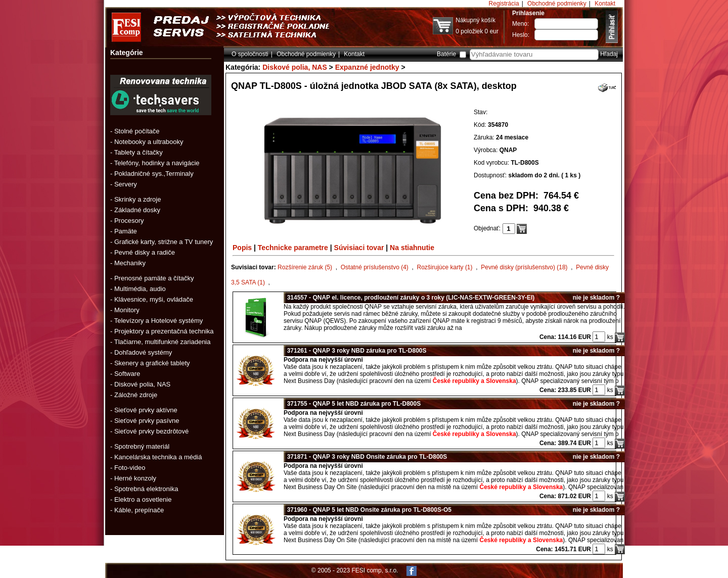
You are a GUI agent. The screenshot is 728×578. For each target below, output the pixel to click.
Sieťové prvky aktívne (146, 410)
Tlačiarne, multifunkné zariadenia (163, 342)
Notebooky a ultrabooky (149, 142)
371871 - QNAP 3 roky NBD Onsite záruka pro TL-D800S (365, 457)
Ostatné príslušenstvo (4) (375, 267)
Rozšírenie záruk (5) (305, 267)
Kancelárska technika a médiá (158, 457)
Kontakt (605, 4)
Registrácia (504, 4)
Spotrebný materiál (142, 446)
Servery (126, 184)
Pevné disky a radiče (145, 252)
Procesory (129, 221)
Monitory (127, 310)
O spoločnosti (250, 54)
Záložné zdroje (136, 395)
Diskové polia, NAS (142, 384)
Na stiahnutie (412, 248)
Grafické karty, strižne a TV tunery (164, 242)
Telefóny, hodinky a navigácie (157, 163)
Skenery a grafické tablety (152, 363)
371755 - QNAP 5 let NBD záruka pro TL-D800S (352, 404)
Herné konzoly (135, 478)
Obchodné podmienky (557, 4)
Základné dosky (137, 210)
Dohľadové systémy (143, 352)
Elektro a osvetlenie (143, 499)
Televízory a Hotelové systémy (159, 321)
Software (127, 374)
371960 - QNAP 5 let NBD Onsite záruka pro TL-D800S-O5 (368, 510)
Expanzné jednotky (367, 67)
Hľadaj (609, 54)
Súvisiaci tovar (359, 248)
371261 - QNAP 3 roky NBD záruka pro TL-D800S (355, 351)
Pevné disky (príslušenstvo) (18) (524, 267)
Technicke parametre (293, 248)
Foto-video (130, 468)
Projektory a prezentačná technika (164, 331)
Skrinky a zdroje (138, 199)
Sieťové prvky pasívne (147, 421)
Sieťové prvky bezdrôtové (151, 431)
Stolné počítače (137, 131)
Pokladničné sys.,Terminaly (154, 174)
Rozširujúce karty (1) (445, 267)
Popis (242, 248)
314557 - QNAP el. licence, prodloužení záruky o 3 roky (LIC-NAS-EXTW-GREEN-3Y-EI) (409, 298)
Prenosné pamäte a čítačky (154, 278)
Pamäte (126, 231)
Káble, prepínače (139, 510)
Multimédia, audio (140, 289)
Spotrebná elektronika (146, 489)
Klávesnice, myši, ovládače (154, 299)
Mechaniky (130, 263)
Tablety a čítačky (139, 152)
